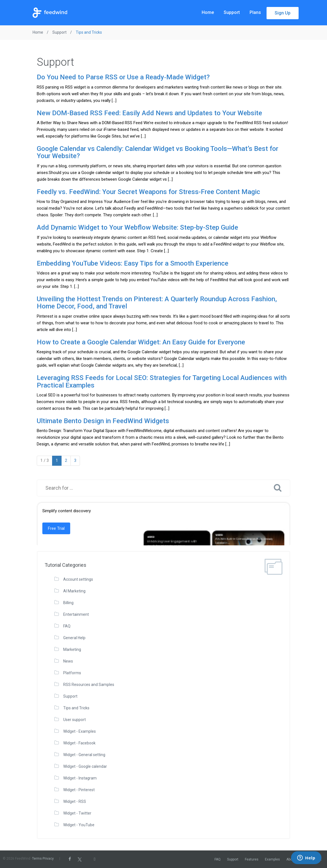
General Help (74, 638)
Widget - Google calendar (85, 766)
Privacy (48, 859)
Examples (272, 859)
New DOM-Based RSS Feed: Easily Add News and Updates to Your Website (149, 113)
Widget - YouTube (79, 825)
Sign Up (283, 13)
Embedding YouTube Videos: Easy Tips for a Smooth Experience (133, 263)
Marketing (72, 649)
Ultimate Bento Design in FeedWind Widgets (103, 421)
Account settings (78, 579)
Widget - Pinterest (79, 790)
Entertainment (76, 614)
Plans (255, 12)
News (68, 661)
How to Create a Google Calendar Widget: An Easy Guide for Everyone (141, 342)
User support (75, 720)
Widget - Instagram (80, 778)
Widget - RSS (75, 801)
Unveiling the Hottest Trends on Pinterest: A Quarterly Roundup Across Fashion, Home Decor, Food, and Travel (157, 303)
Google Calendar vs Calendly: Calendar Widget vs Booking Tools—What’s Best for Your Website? (158, 152)
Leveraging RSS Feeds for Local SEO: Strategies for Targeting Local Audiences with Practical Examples (162, 381)
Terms (37, 859)
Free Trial (56, 528)
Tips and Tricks (76, 708)
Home (208, 12)
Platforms (72, 673)
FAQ (67, 626)
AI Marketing (74, 591)
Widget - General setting (84, 755)
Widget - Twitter (77, 813)
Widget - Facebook (79, 743)
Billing (68, 603)
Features (252, 859)
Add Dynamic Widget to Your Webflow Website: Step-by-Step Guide (137, 227)
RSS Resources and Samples (89, 685)
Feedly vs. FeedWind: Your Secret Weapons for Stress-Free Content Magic (148, 192)
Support (232, 12)
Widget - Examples (80, 731)
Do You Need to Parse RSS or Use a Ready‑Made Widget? (123, 77)
